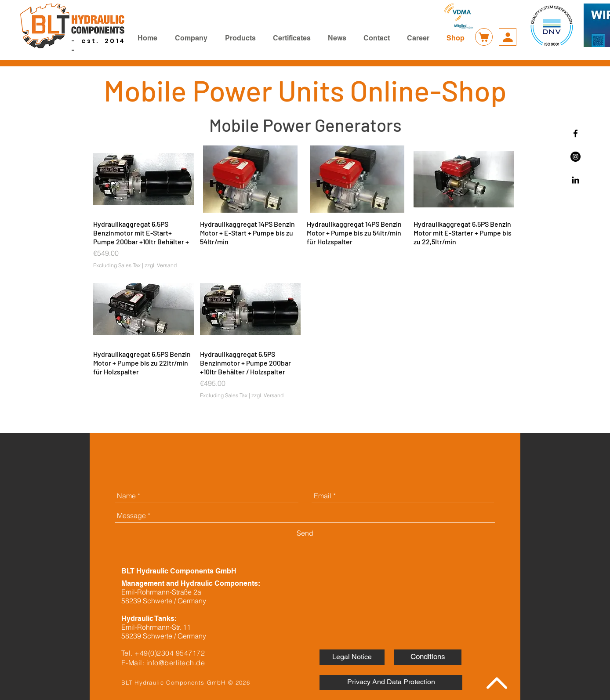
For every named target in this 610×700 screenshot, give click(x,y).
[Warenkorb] (484, 37)
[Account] (508, 37)
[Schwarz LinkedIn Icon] (576, 180)
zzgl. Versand (161, 265)
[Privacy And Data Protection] (391, 682)
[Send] (305, 533)
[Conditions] (428, 657)
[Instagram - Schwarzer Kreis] (576, 157)
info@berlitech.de (176, 663)
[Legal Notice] (352, 657)
